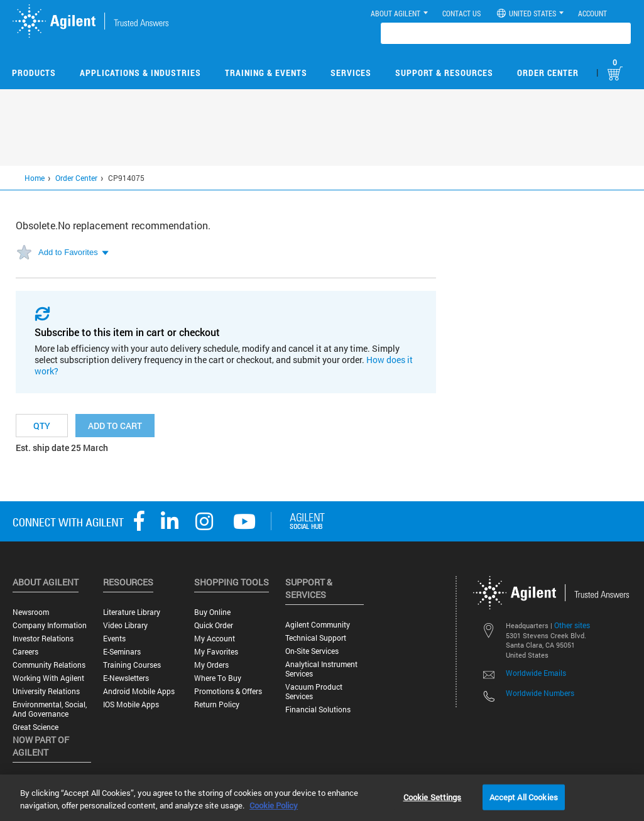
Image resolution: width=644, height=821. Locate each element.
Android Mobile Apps (139, 691)
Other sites (572, 625)
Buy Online (212, 612)
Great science (35, 727)
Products (34, 73)
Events (114, 639)
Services (351, 73)
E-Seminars (122, 652)
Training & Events (266, 73)
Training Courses (132, 665)
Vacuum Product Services (314, 692)
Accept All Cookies (524, 797)
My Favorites (216, 652)
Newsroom (31, 612)
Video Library (125, 625)
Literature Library (132, 612)
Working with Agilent (48, 678)
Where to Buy (218, 678)
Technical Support (316, 638)
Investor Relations (43, 639)
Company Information (50, 625)
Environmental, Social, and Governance (50, 709)
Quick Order (214, 625)
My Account (215, 639)
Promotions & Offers (228, 691)
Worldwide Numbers (540, 693)
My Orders (211, 665)
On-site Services (312, 651)
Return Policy (217, 704)
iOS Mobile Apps (131, 704)
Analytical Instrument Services (321, 669)
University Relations (46, 691)
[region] (322, 798)
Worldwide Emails (536, 673)
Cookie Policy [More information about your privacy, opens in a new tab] (274, 805)
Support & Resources (444, 73)
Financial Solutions (318, 710)
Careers (25, 652)
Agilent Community (318, 625)
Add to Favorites (68, 252)
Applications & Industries (140, 73)
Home (35, 178)
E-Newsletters (126, 678)
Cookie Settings (433, 797)
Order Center (548, 73)
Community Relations (49, 665)
